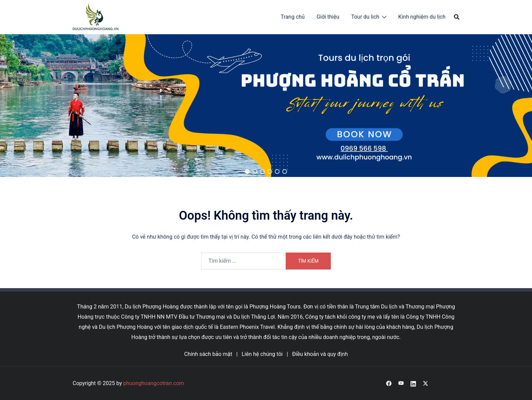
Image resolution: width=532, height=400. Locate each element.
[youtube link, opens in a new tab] (401, 383)
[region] (266, 106)
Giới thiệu (328, 17)
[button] (247, 172)
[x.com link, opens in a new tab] (425, 383)
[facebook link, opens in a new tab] (389, 383)
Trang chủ (293, 17)
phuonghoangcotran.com (154, 383)
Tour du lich (365, 17)
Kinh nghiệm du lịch (422, 17)
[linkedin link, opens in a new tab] (413, 383)
